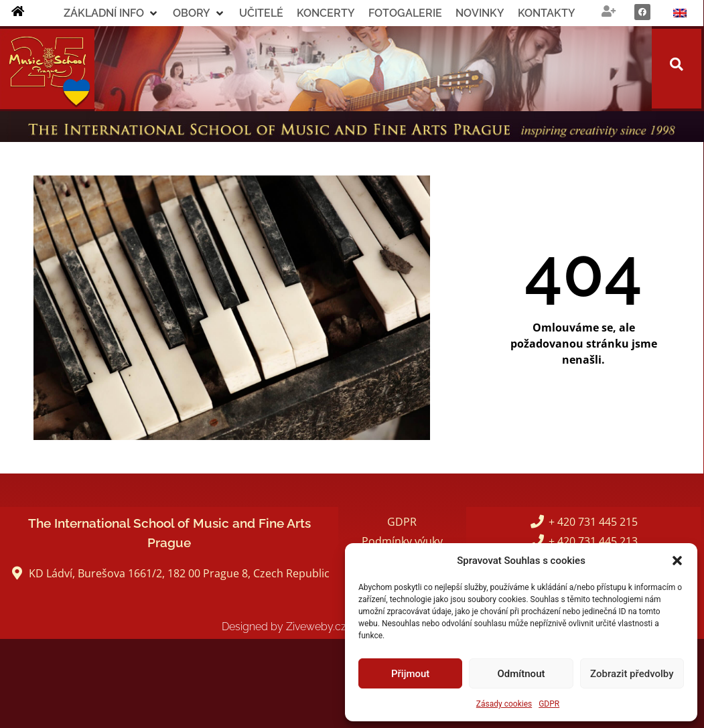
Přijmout (410, 674)
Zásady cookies (504, 704)
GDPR (549, 704)
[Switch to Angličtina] (680, 13)
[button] (677, 561)
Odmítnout (521, 674)
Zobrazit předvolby (632, 674)
